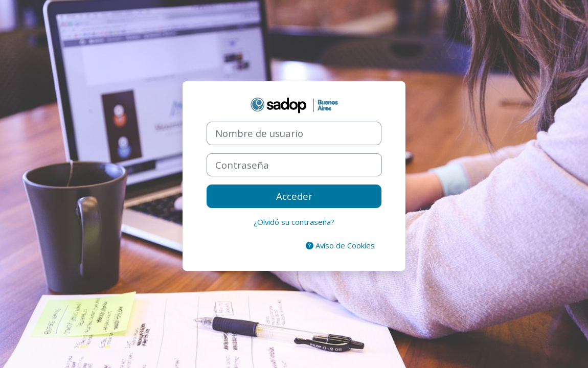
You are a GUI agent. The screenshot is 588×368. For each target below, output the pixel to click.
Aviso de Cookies (340, 245)
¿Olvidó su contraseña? (294, 222)
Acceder (294, 196)
